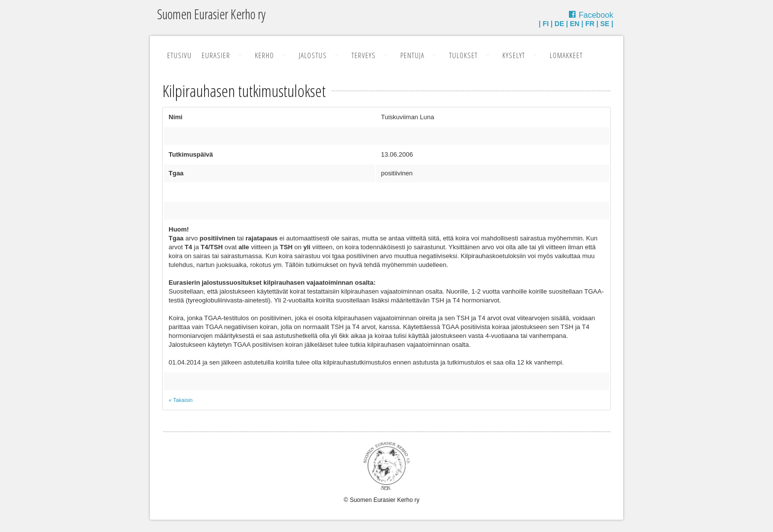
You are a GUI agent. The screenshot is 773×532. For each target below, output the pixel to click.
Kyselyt (514, 55)
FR (590, 24)
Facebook (596, 15)
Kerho (264, 55)
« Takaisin (181, 400)
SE (605, 24)
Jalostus (313, 55)
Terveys (364, 55)
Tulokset (463, 55)
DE (559, 24)
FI (546, 24)
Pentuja (412, 55)
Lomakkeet (566, 55)
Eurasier (216, 55)
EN (575, 24)
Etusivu (179, 55)
